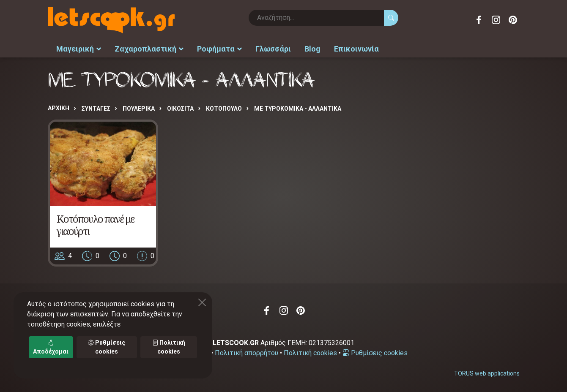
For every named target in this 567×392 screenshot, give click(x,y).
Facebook (479, 20)
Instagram (496, 20)
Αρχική (59, 108)
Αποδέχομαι (51, 347)
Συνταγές (96, 109)
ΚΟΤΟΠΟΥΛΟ (224, 109)
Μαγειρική (79, 49)
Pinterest (513, 20)
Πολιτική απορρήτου (247, 353)
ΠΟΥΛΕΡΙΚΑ (139, 109)
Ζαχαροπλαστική (149, 49)
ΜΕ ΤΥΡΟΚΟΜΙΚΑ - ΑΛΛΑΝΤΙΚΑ (298, 109)
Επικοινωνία (356, 49)
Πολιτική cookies (310, 353)
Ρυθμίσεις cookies (375, 353)
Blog (312, 49)
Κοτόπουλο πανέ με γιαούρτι (95, 225)
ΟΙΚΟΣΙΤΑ (180, 109)
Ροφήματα (219, 49)
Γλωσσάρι (273, 49)
